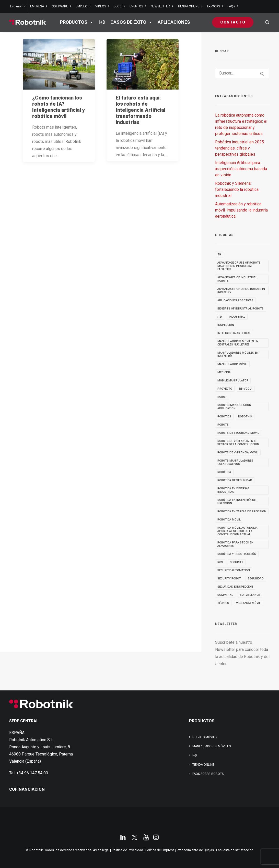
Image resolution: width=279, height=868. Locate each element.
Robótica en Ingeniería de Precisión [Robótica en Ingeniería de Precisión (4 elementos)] (237, 502)
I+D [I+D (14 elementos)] (220, 317)
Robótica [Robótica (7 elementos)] (224, 472)
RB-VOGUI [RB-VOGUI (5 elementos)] (246, 389)
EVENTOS (138, 6)
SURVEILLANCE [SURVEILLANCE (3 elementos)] (250, 595)
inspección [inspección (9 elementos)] (226, 325)
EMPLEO (83, 6)
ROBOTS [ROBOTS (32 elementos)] (223, 425)
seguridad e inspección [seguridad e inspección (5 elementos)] (235, 587)
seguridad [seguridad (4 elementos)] (256, 579)
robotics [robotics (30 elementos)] (224, 417)
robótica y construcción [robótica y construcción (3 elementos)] (237, 554)
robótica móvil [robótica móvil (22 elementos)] (229, 520)
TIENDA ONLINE (190, 6)
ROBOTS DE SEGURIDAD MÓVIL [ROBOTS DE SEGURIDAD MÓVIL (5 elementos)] (238, 433)
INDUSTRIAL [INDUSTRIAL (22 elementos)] (237, 317)
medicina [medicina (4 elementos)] (224, 372)
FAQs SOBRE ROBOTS (208, 774)
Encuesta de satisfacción (235, 850)
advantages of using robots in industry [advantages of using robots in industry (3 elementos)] (241, 291)
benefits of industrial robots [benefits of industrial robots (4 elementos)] (241, 309)
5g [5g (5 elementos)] (219, 255)
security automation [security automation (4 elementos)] (234, 570)
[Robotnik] (28, 22)
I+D (102, 22)
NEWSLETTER (162, 6)
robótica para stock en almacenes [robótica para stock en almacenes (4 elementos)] (235, 544)
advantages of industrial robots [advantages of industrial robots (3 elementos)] (237, 279)
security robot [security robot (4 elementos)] (229, 579)
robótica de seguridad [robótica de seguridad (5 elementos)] (235, 480)
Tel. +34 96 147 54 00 (29, 773)
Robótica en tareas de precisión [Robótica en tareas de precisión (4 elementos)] (242, 511)
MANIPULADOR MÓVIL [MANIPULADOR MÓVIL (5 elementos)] (232, 364)
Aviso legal (101, 850)
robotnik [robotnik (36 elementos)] (245, 417)
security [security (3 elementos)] (237, 562)
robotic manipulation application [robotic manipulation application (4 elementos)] (234, 407)
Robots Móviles (205, 737)
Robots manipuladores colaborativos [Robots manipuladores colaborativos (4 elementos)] (235, 462)
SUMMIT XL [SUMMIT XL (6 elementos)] (225, 595)
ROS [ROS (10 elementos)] (220, 562)
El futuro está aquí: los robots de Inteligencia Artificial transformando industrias (141, 110)
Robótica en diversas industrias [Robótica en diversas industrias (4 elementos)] (234, 490)
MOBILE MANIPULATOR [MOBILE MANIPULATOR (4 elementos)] (233, 381)
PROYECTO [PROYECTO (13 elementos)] (225, 389)
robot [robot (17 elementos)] (222, 397)
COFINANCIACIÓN (27, 789)
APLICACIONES (174, 22)
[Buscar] (243, 73)
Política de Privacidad (127, 850)
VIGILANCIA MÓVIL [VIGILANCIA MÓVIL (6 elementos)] (248, 603)
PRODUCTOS (77, 22)
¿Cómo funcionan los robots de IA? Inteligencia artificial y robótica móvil (59, 107)
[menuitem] (18, 6)
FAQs (233, 6)
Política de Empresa (160, 850)
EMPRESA (39, 6)
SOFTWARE (61, 6)
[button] (267, 22)
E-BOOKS (215, 6)
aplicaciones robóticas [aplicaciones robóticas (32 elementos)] (235, 300)
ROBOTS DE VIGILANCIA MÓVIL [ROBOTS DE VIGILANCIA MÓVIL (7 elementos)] (238, 452)
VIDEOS (102, 6)
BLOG (119, 6)
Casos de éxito (131, 22)
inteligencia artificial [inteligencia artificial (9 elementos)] (234, 333)
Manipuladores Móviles (212, 746)
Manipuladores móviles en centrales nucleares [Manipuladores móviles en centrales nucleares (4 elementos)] (238, 343)
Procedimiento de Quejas (195, 850)
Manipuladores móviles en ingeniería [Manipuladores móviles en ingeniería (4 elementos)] (238, 354)
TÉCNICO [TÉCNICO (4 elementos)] (223, 603)
